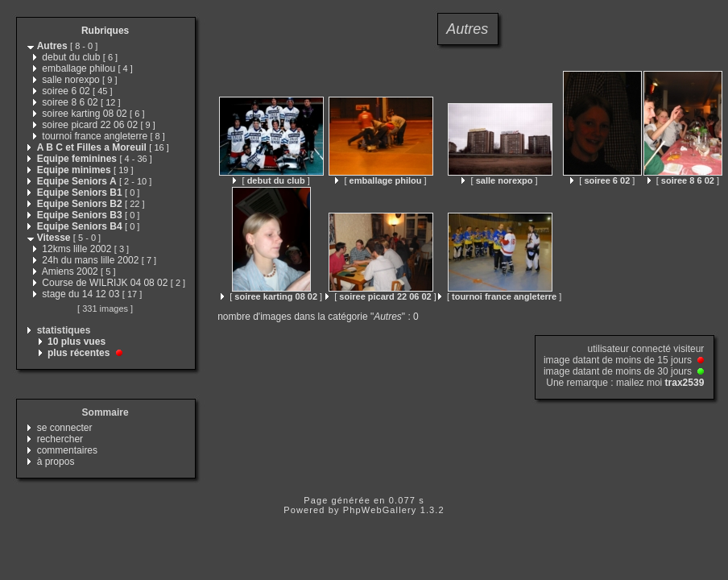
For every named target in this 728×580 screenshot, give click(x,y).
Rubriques (105, 31)
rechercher (60, 439)
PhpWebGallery (380, 510)
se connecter (65, 428)
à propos (56, 462)
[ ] (271, 180)
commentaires (67, 450)
